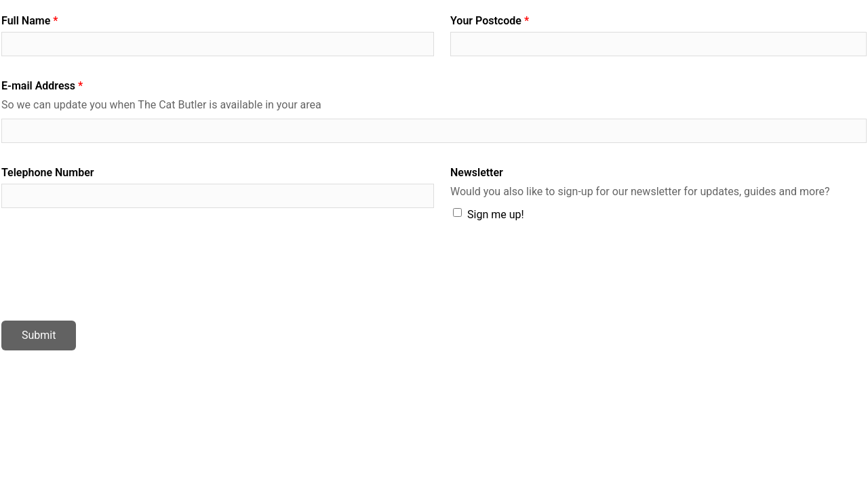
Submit (39, 335)
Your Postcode (486, 21)
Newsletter (477, 172)
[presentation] (104, 272)
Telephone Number (48, 172)
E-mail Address (38, 86)
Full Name (26, 21)
